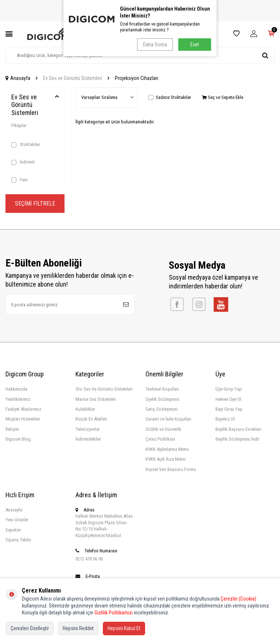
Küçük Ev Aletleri (91, 419)
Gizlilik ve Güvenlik (163, 429)
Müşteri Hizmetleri (23, 419)
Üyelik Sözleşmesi (162, 399)
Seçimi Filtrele (35, 204)
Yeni (20, 180)
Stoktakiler (26, 145)
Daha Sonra (155, 45)
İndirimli (23, 162)
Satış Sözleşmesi (162, 409)
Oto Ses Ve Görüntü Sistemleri (104, 389)
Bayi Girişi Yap (229, 409)
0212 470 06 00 (89, 559)
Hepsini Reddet (78, 628)
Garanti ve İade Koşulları (168, 419)
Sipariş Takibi (18, 540)
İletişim (12, 429)
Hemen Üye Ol (228, 399)
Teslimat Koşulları (162, 389)
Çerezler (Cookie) (238, 599)
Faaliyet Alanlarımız (23, 409)
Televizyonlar (88, 429)
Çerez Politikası (160, 439)
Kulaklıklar (85, 409)
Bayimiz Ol (225, 419)
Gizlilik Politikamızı (114, 613)
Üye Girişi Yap (229, 389)
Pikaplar (19, 125)
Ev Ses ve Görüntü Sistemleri (73, 78)
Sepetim (13, 530)
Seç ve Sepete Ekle (223, 97)
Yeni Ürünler (17, 520)
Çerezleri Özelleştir (30, 628)
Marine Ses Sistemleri (96, 399)
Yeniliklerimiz (18, 399)
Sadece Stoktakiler (170, 97)
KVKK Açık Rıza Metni (166, 459)
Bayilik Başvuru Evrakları (238, 429)
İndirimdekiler (88, 439)
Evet (195, 45)
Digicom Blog (18, 439)
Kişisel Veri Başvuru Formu (171, 469)
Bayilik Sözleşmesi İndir (238, 439)
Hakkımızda (16, 389)
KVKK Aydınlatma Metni (167, 449)
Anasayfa (18, 78)
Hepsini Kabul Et (124, 628)
